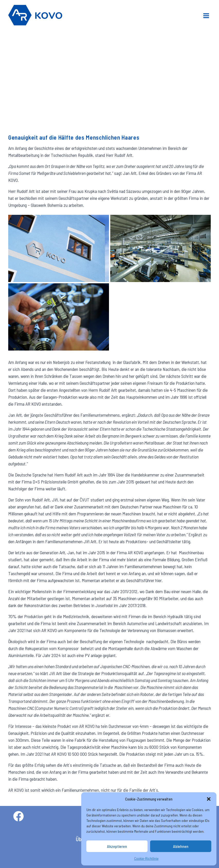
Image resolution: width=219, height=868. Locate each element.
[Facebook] (19, 816)
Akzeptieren (117, 846)
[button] (209, 799)
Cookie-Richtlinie (146, 858)
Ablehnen (181, 846)
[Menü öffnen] (206, 15)
